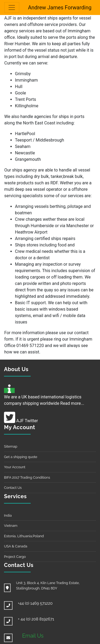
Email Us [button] (33, 636)
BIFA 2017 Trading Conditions (27, 477)
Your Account (15, 467)
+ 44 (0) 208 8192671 (36, 619)
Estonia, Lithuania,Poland (24, 536)
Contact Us (13, 488)
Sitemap (11, 446)
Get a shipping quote (21, 457)
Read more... (72, 403)
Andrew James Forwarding (60, 7)
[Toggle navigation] (12, 7)
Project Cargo (15, 557)
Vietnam (11, 526)
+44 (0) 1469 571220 (35, 603)
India (8, 515)
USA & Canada (16, 546)
